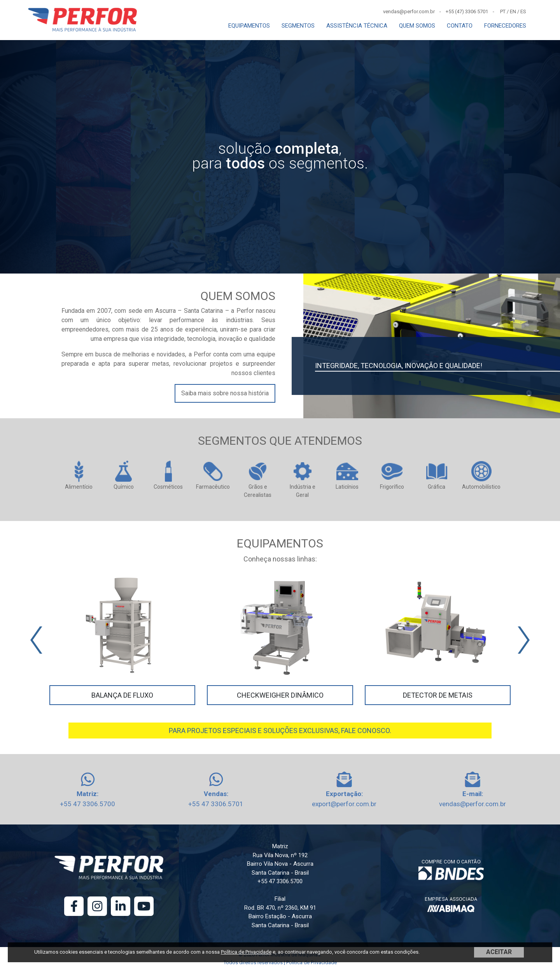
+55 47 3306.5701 (216, 804)
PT (503, 11)
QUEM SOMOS (417, 26)
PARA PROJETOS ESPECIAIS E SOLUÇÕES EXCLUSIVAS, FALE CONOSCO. (280, 731)
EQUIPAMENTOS (249, 26)
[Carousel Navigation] (280, 640)
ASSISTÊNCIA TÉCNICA (357, 26)
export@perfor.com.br (344, 804)
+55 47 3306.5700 (87, 804)
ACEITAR (499, 952)
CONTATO (460, 26)
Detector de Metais (438, 695)
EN (513, 11)
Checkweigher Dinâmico (280, 695)
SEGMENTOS (298, 26)
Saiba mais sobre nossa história (225, 393)
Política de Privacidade (246, 952)
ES (523, 11)
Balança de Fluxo (122, 695)
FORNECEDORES (505, 26)
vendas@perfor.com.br (472, 804)
